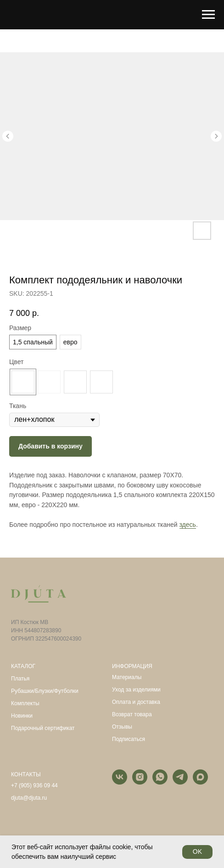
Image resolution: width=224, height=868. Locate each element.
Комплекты (25, 703)
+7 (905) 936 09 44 (34, 785)
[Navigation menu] (208, 15)
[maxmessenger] (200, 782)
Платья (20, 679)
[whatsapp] (160, 782)
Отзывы (122, 727)
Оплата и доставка (136, 702)
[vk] (120, 782)
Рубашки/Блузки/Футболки (45, 691)
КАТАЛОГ (23, 666)
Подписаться (129, 739)
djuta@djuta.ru (29, 798)
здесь (188, 525)
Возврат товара (132, 714)
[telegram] (180, 782)
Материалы (127, 677)
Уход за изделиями (136, 690)
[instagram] (140, 782)
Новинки (22, 716)
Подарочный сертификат (43, 728)
